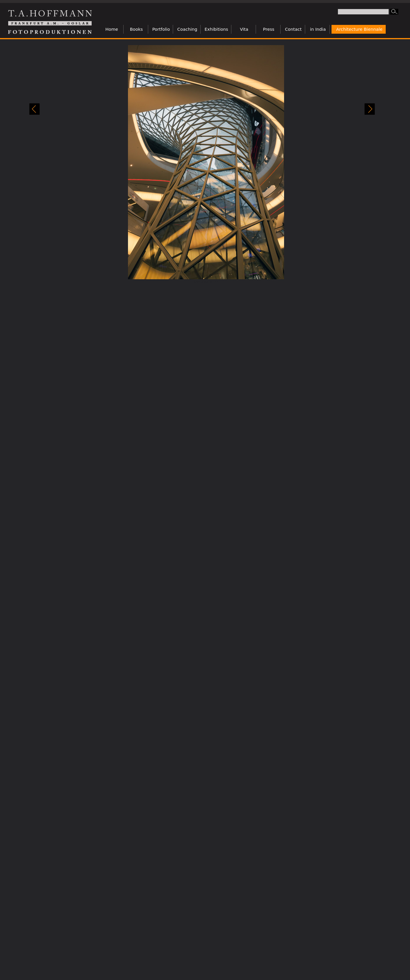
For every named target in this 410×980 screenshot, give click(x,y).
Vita (244, 29)
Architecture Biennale (359, 29)
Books (136, 29)
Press (269, 29)
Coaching (187, 29)
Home (112, 29)
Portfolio (161, 29)
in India (318, 29)
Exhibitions (216, 29)
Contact (293, 29)
